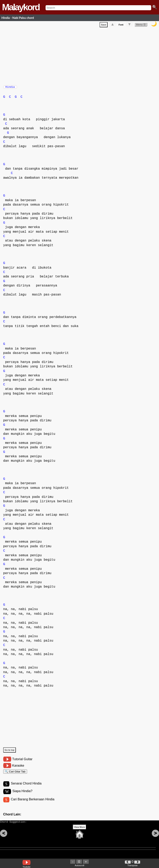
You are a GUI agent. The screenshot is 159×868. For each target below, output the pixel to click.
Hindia (10, 88)
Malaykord (21, 7)
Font (121, 25)
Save (104, 25)
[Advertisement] (81, 56)
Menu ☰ (141, 25)
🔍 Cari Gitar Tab (15, 774)
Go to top (10, 752)
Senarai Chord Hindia (26, 787)
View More (79, 833)
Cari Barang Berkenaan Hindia (33, 804)
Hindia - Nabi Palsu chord (18, 18)
